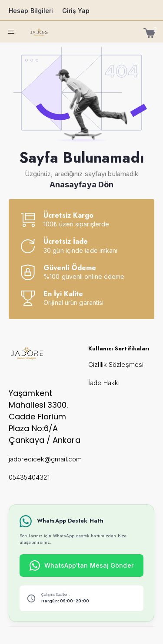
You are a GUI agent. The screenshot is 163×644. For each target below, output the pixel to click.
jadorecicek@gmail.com (45, 459)
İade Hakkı (104, 383)
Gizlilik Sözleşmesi (116, 364)
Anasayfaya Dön (81, 185)
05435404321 (29, 477)
